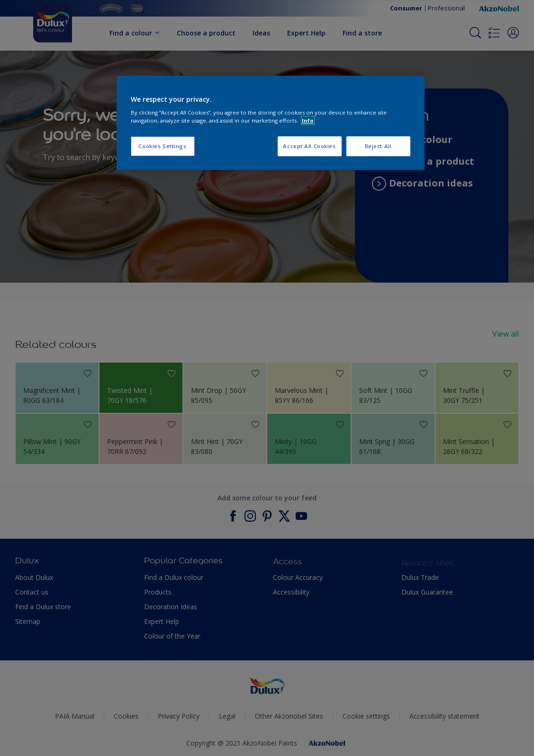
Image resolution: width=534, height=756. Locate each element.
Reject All (378, 146)
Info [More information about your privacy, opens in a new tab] (308, 120)
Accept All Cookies (309, 146)
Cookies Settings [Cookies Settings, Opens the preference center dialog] (162, 146)
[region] (271, 123)
